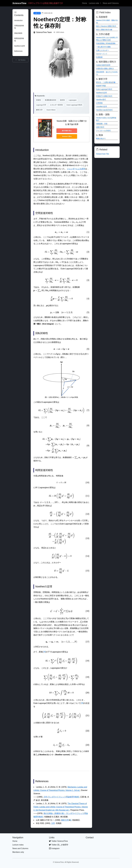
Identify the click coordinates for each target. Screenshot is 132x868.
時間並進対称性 (19, 40)
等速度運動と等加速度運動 (106, 43)
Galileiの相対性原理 (103, 65)
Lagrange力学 (41, 105)
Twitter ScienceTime (58, 841)
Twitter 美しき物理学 (59, 845)
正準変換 (99, 103)
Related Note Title (103, 154)
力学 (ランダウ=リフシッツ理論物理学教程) (61, 797)
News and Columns (111, 3)
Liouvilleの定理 (101, 106)
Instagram (54, 848)
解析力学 (39, 110)
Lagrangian (73, 100)
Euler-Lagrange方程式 (74, 105)
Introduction (18, 20)
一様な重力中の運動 (103, 47)
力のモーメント (102, 54)
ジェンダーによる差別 (76, 169)
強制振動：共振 (102, 124)
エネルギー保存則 (56, 105)
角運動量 (99, 57)
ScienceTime (19, 3)
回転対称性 (18, 33)
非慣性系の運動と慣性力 (105, 69)
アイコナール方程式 (103, 131)
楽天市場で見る (67, 131)
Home (85, 3)
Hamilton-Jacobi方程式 (104, 110)
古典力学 (37, 13)
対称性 (39, 100)
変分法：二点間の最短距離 (106, 82)
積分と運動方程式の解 (104, 30)
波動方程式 (100, 127)
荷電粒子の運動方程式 (104, 96)
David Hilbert (51, 110)
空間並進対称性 (19, 27)
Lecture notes (18, 845)
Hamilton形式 (101, 100)
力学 (53, 823)
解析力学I (65, 820)
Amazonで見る (67, 136)
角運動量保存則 (50, 100)
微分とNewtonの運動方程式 (106, 26)
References (18, 51)
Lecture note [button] (94, 3)
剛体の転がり (101, 138)
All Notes (20, 60)
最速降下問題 (101, 86)
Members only (18, 852)
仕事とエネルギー (103, 50)
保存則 (62, 100)
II (71, 820)
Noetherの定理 (20, 46)
